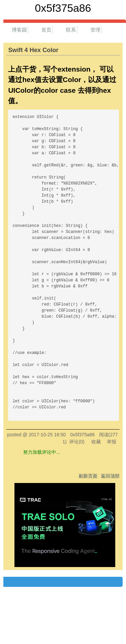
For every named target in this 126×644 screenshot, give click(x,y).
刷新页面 (88, 476)
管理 (95, 30)
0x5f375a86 (63, 8)
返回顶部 (110, 476)
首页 (46, 30)
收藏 (96, 442)
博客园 (19, 30)
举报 (112, 442)
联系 (71, 30)
